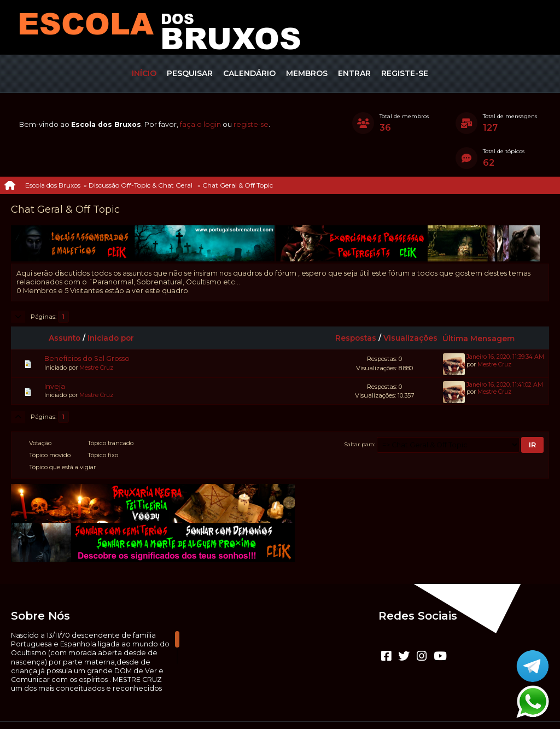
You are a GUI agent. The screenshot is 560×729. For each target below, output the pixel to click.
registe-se (251, 124)
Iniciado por (111, 338)
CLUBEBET (267, 696)
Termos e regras (293, 705)
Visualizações (410, 338)
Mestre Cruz (96, 368)
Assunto (65, 338)
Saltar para (359, 444)
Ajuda (250, 705)
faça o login (200, 124)
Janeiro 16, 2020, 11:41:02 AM (505, 385)
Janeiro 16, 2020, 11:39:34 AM (505, 357)
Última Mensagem (483, 339)
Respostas (356, 338)
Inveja (55, 386)
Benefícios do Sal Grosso (87, 358)
